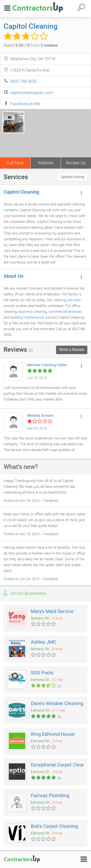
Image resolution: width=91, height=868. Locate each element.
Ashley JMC (44, 642)
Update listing (72, 177)
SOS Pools (42, 673)
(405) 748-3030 (23, 81)
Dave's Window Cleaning (57, 703)
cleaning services (67, 300)
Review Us (76, 163)
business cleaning (33, 312)
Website (45, 163)
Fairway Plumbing (50, 795)
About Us (13, 276)
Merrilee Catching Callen (47, 365)
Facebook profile (25, 104)
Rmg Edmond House (53, 734)
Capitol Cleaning (31, 26)
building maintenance (27, 317)
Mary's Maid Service (52, 611)
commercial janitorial (65, 312)
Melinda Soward (40, 416)
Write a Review (72, 350)
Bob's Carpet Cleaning (54, 826)
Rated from (31, 45)
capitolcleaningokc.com (31, 93)
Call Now (15, 163)
